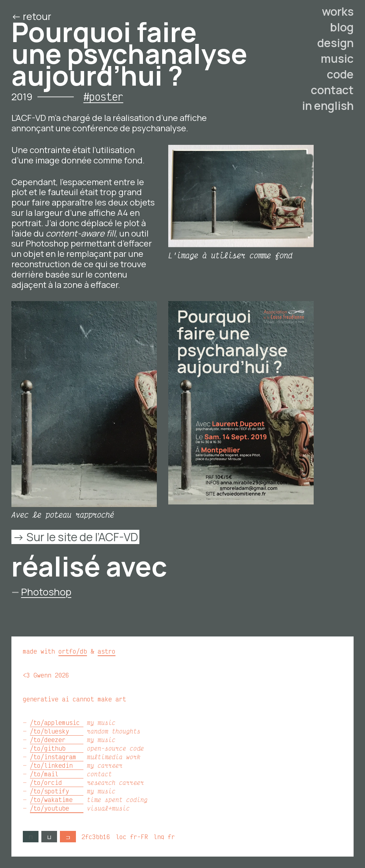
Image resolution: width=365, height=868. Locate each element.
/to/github (57, 748)
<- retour (32, 16)
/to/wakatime (57, 800)
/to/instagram (57, 757)
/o (94, 16)
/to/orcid (57, 782)
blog (342, 27)
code (340, 74)
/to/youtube (57, 808)
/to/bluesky (57, 731)
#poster (103, 97)
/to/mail (57, 774)
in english (328, 106)
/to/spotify (57, 791)
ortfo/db (73, 651)
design (335, 43)
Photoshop (46, 592)
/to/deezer (57, 740)
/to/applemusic (57, 722)
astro (107, 651)
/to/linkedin (57, 765)
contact (332, 90)
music (337, 59)
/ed (71, 16)
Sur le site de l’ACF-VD (82, 537)
